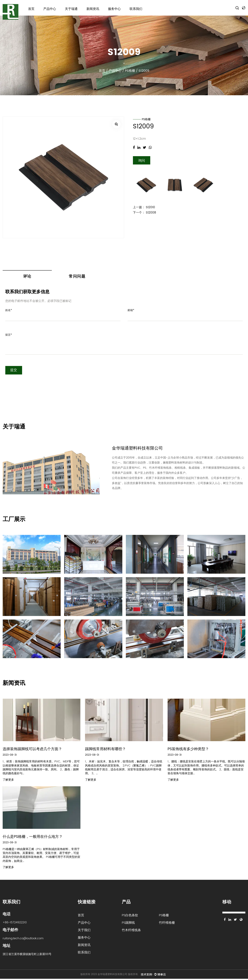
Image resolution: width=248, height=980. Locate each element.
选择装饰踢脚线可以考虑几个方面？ (34, 750)
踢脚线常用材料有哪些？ (106, 750)
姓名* (9, 311)
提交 (14, 371)
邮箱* (131, 311)
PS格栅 (130, 71)
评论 (27, 277)
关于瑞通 (71, 9)
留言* (9, 336)
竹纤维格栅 (167, 924)
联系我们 (136, 9)
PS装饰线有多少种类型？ (189, 750)
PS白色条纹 (130, 916)
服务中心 (114, 9)
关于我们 (84, 931)
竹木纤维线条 (131, 931)
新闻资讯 (93, 9)
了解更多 (8, 781)
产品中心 (50, 9)
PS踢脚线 (128, 924)
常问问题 (77, 277)
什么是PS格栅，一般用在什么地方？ (34, 838)
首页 (31, 9)
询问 (142, 161)
